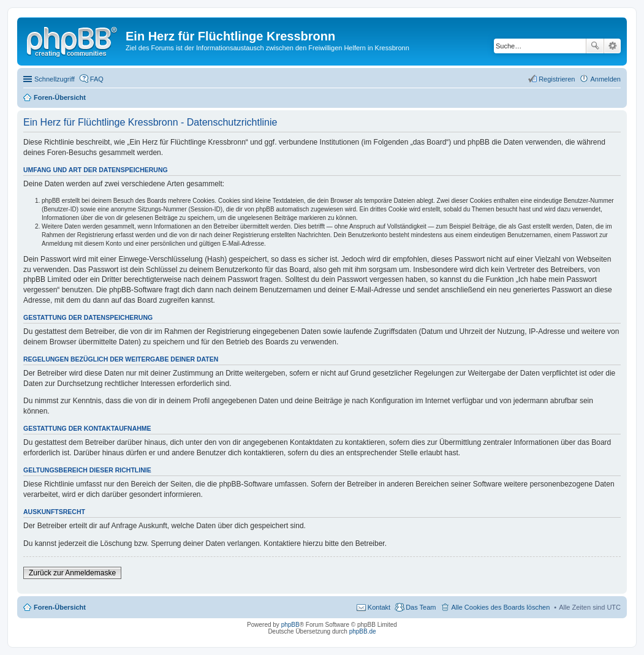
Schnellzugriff (55, 79)
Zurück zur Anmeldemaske (72, 573)
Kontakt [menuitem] (379, 607)
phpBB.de (363, 631)
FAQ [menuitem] (97, 79)
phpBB (290, 625)
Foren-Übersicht (60, 607)
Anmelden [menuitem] (605, 79)
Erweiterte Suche (612, 46)
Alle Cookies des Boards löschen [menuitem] (500, 607)
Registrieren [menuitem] (557, 79)
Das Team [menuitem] (421, 607)
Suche (595, 46)
